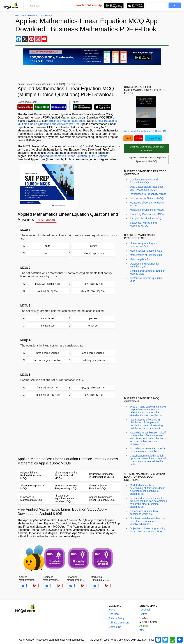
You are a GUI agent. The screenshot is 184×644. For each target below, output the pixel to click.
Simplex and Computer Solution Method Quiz (148, 272)
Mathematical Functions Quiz (146, 251)
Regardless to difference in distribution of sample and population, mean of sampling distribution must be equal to (146, 424)
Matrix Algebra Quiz (141, 259)
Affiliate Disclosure (119, 623)
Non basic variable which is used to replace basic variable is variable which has (148, 521)
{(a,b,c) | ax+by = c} (48, 291)
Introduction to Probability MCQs (148, 194)
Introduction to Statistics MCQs (147, 198)
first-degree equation (93, 360)
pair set (93, 318)
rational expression (93, 253)
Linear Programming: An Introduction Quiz (143, 245)
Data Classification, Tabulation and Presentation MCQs (147, 188)
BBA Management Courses (34, 15)
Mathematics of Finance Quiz (146, 255)
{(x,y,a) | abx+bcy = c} (93, 291)
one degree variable (93, 353)
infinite (93, 246)
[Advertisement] (69, 427)
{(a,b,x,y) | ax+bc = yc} (48, 284)
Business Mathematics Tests (67, 121)
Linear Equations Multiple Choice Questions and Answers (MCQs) (67, 122)
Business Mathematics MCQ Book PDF (145, 131)
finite (48, 246)
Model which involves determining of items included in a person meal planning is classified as (148, 489)
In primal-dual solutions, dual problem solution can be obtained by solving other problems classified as (148, 502)
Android (144, 626)
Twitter (143, 614)
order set (93, 326)
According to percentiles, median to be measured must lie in (148, 450)
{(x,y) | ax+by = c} (93, 284)
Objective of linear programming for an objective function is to (148, 530)
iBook (128, 138)
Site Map (114, 614)
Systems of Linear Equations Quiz (146, 279)
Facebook (145, 610)
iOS (142, 630)
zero (48, 253)
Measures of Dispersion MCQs (147, 210)
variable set (48, 318)
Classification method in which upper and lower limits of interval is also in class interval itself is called (148, 460)
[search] (157, 5)
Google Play (153, 138)
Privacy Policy (117, 618)
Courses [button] (35, 6)
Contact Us (115, 627)
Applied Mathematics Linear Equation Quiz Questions (73, 156)
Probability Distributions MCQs (147, 214)
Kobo (139, 138)
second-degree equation (48, 360)
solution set (48, 326)
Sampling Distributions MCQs (146, 218)
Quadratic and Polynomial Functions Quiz (144, 265)
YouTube (144, 618)
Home (112, 610)
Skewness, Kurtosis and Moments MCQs (143, 224)
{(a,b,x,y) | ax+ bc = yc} (48, 395)
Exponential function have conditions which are (144, 513)
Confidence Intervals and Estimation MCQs (144, 181)
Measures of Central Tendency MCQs (147, 204)
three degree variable (48, 353)
